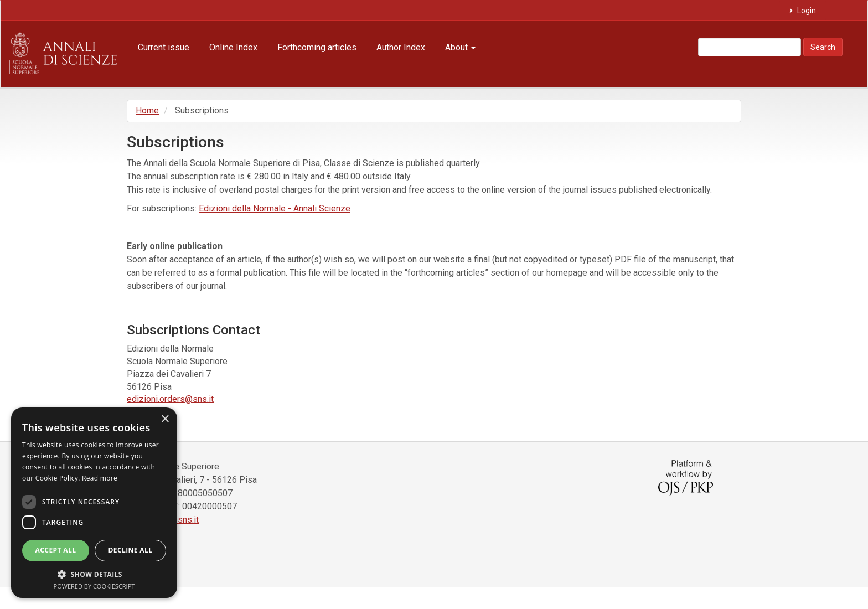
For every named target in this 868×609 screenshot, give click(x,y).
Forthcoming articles (317, 47)
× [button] (165, 419)
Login (806, 11)
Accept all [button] (56, 550)
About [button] (460, 47)
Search (823, 47)
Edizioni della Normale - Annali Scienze (275, 208)
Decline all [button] (131, 550)
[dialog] (94, 503)
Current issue (164, 47)
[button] (94, 574)
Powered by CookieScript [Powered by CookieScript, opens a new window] (94, 586)
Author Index (401, 47)
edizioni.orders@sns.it (170, 399)
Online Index (233, 47)
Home (147, 110)
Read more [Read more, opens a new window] (100, 478)
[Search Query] (750, 47)
